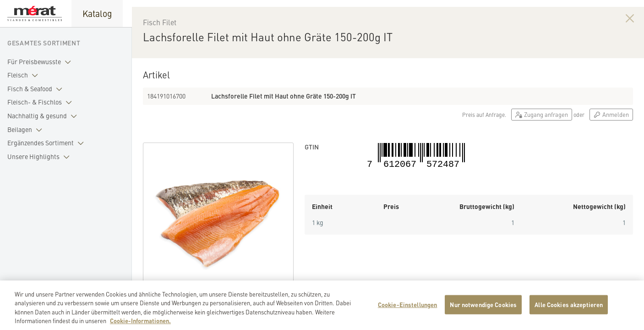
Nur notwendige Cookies (483, 308)
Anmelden (611, 135)
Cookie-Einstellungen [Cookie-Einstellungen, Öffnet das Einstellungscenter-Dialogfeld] (408, 308)
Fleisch (25, 75)
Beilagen (27, 130)
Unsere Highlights (40, 157)
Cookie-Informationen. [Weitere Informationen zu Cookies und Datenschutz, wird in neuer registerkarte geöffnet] (140, 325)
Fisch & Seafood (37, 89)
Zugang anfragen (542, 135)
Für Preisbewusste (41, 62)
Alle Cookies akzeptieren (569, 308)
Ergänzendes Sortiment (47, 143)
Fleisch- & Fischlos (41, 102)
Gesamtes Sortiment (44, 43)
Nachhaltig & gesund (44, 116)
